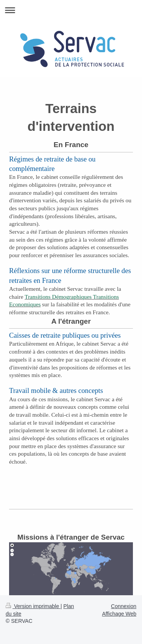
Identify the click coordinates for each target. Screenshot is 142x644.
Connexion (124, 606)
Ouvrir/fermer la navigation (71, 10)
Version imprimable (33, 606)
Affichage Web (119, 614)
